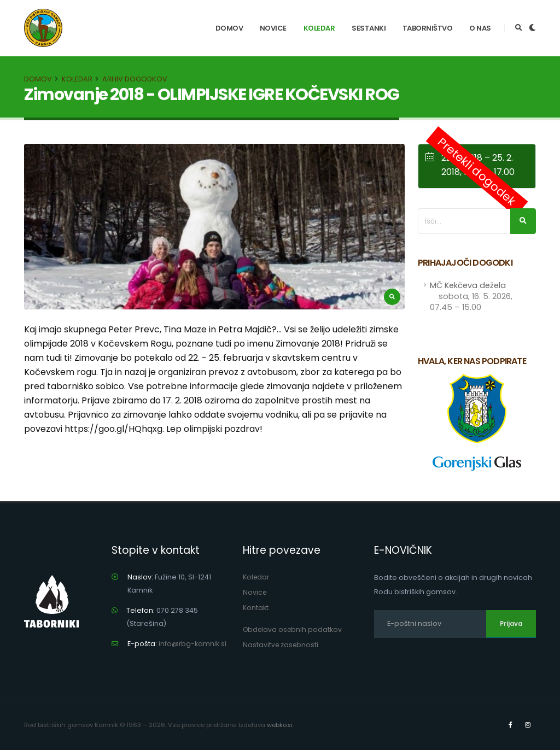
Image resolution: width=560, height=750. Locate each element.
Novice (273, 28)
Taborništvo (428, 28)
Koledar (319, 28)
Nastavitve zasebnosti (282, 645)
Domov (229, 28)
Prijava (511, 624)
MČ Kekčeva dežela (471, 296)
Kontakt (256, 608)
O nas (480, 28)
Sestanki (369, 28)
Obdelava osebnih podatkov (294, 629)
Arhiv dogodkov (135, 79)
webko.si (280, 725)
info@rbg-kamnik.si (193, 644)
